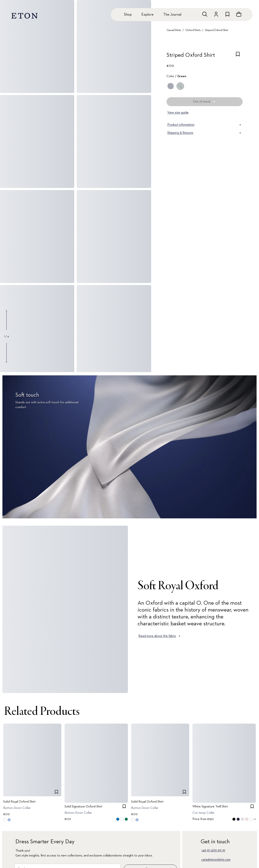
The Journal (172, 15)
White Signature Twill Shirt (210, 807)
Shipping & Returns (205, 133)
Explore (148, 15)
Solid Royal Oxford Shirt (19, 802)
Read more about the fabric (160, 636)
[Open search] (205, 14)
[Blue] (171, 86)
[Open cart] (239, 14)
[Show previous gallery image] (6, 320)
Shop (128, 15)
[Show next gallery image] (6, 352)
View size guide (178, 113)
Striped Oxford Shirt (217, 30)
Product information (205, 125)
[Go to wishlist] (227, 14)
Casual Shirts (174, 30)
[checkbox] (238, 56)
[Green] (180, 86)
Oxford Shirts (193, 30)
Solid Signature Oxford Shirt (83, 807)
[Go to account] (216, 14)
